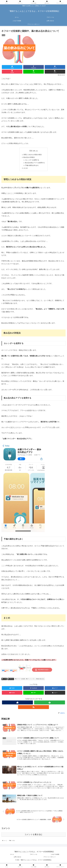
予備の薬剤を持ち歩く (32, 166)
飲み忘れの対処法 (29, 158)
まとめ (26, 169)
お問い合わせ (17, 858)
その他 (4, 680)
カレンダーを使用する (32, 160)
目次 (31, 151)
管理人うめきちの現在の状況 (33, 155)
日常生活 (11, 680)
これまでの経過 (55, 855)
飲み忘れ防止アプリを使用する (35, 163)
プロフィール (33, 855)
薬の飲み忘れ (40, 680)
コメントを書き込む (34, 836)
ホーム (12, 855)
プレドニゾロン (31, 680)
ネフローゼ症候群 (20, 680)
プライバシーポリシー (50, 858)
